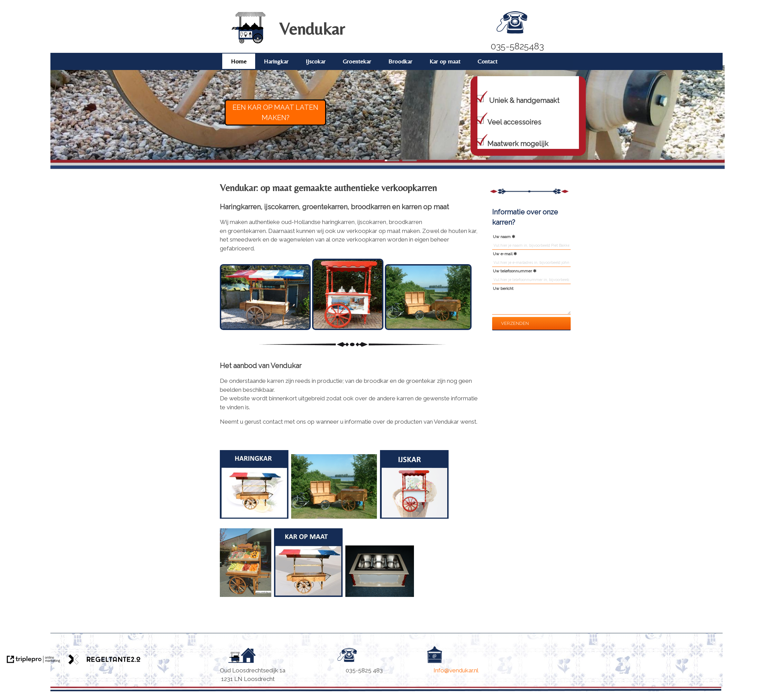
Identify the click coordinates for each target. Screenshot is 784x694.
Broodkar (400, 61)
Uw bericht (503, 289)
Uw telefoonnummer (512, 271)
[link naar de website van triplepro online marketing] (34, 661)
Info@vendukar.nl (457, 670)
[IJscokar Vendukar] (415, 520)
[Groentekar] (246, 599)
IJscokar (316, 61)
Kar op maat (445, 61)
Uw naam (502, 237)
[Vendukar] (249, 42)
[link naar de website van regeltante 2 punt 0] (104, 661)
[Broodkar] (334, 520)
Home (239, 61)
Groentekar (357, 61)
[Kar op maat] (307, 599)
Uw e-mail (503, 254)
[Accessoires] (380, 599)
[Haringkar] (290, 520)
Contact (487, 61)
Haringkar (276, 61)
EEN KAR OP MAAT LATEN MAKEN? (275, 113)
